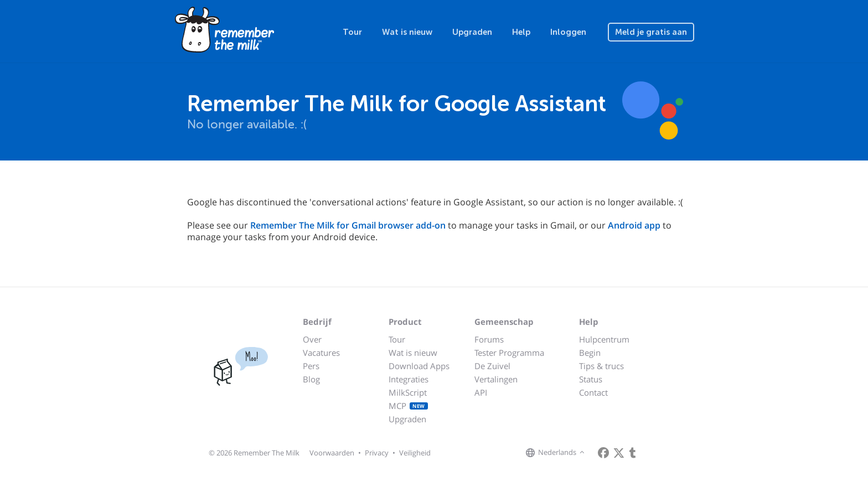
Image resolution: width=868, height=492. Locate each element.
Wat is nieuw (407, 32)
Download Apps (419, 366)
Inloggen (568, 32)
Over (312, 339)
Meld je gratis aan (651, 32)
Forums (489, 339)
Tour (352, 32)
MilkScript (408, 392)
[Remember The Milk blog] (633, 453)
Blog (311, 379)
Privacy (377, 453)
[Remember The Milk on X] (619, 453)
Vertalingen (496, 379)
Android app (634, 225)
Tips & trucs (601, 366)
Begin (590, 353)
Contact (593, 392)
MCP (408, 406)
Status (591, 379)
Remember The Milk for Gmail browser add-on (348, 225)
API (481, 392)
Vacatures (321, 353)
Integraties (409, 379)
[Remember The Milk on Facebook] (603, 453)
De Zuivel (492, 366)
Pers (311, 366)
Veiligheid (415, 453)
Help (521, 32)
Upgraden (472, 32)
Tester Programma (509, 353)
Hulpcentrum (604, 339)
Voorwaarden (332, 453)
